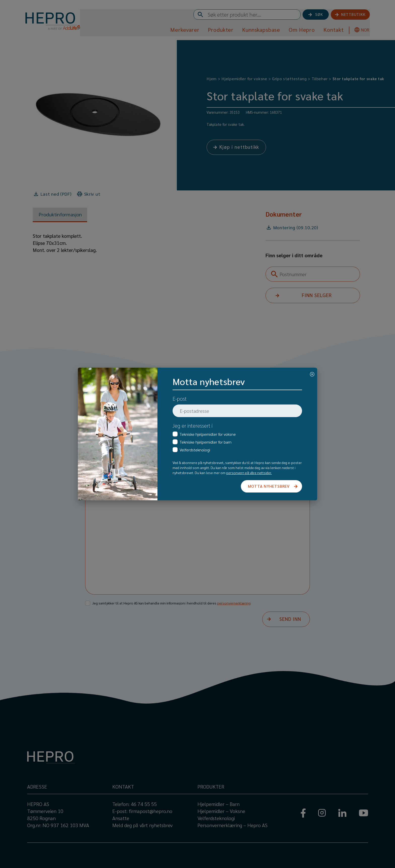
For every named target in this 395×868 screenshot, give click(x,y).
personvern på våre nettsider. (249, 473)
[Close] (312, 373)
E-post (180, 399)
